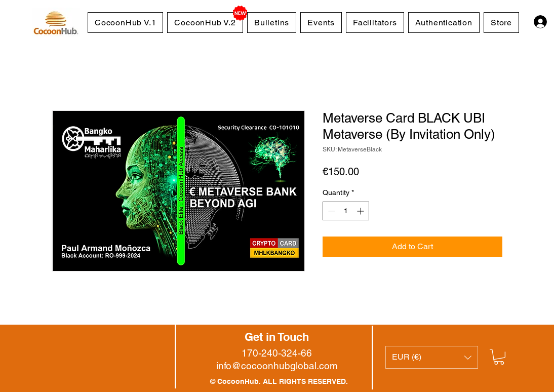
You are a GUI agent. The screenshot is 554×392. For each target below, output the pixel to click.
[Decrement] (330, 211)
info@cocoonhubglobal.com (277, 366)
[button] (432, 357)
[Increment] (361, 211)
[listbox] (432, 357)
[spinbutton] (346, 211)
